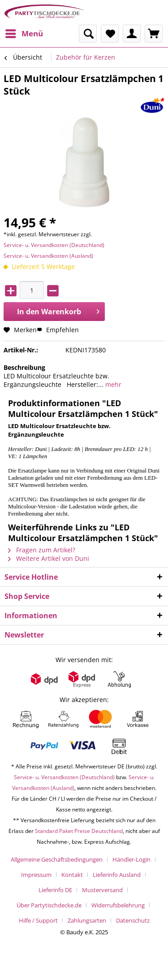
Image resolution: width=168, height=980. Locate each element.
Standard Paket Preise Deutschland (79, 831)
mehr (112, 384)
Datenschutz (133, 920)
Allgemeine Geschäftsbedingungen (57, 859)
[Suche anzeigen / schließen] (88, 34)
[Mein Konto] (132, 34)
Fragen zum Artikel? (42, 550)
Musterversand (102, 890)
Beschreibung (24, 367)
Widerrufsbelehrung (118, 905)
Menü (24, 33)
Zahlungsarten (87, 920)
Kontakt (72, 875)
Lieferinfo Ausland (117, 875)
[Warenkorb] (154, 34)
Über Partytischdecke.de (49, 905)
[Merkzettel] (110, 34)
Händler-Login (131, 859)
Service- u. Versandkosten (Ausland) (48, 256)
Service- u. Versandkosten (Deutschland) (54, 245)
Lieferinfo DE (55, 890)
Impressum (36, 875)
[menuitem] (24, 34)
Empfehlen (58, 330)
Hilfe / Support (38, 920)
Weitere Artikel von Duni (49, 558)
